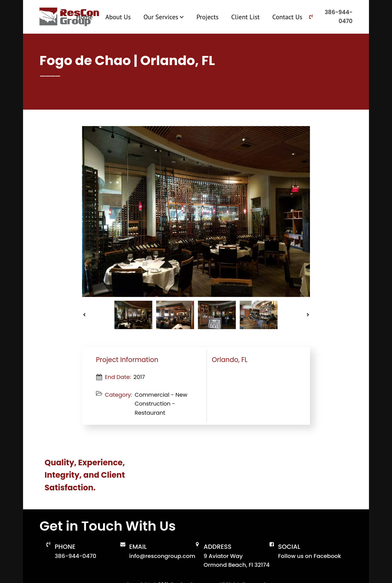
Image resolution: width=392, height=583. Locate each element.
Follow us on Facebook (310, 556)
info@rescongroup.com (162, 556)
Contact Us (287, 17)
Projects (208, 17)
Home (84, 17)
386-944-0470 (339, 17)
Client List (245, 17)
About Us (118, 17)
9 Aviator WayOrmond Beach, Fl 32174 (237, 560)
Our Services (163, 17)
